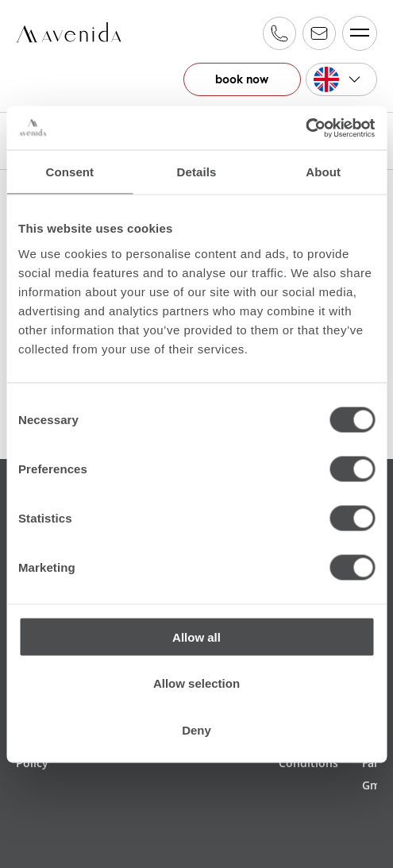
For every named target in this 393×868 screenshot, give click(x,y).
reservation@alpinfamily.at (319, 33)
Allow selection (196, 683)
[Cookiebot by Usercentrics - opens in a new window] (305, 128)
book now (240, 79)
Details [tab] (197, 172)
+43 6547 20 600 (279, 33)
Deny (196, 729)
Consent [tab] (69, 172)
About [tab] (323, 172)
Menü (356, 33)
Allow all (196, 637)
